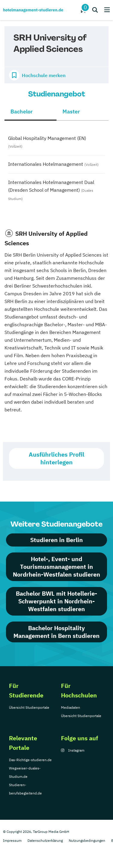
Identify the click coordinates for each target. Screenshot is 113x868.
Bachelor (22, 111)
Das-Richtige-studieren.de (30, 760)
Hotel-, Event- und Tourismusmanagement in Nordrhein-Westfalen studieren (56, 567)
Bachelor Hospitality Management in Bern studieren (56, 632)
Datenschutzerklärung (45, 840)
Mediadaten (71, 707)
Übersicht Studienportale (29, 707)
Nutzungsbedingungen (87, 840)
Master (71, 111)
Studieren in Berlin (56, 540)
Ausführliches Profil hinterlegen (56, 458)
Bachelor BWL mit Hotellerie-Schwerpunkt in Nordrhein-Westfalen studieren (56, 601)
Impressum (12, 840)
